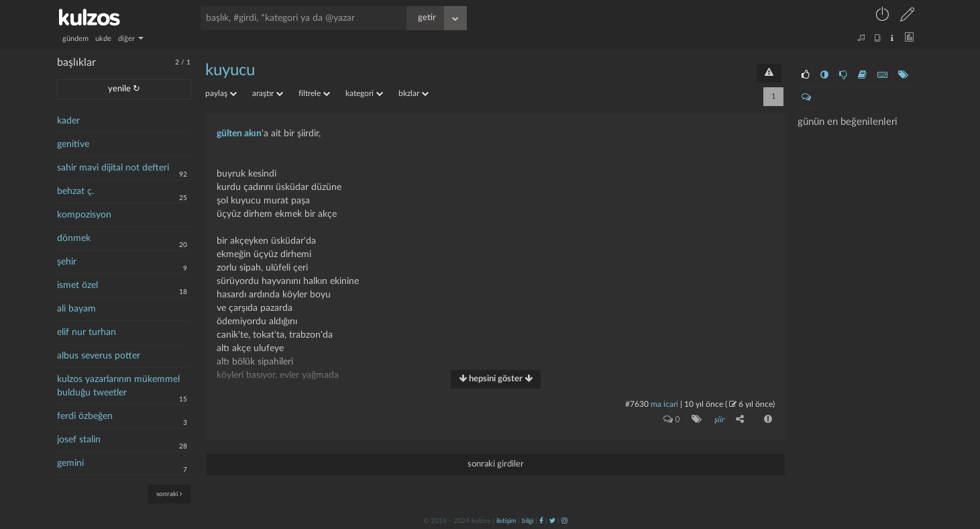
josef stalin (79, 440)
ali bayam (76, 309)
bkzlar (414, 93)
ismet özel (77, 285)
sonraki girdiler (496, 464)
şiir (719, 420)
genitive (73, 144)
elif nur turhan (87, 332)
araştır (268, 93)
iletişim (506, 520)
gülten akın (239, 134)
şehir (67, 262)
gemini (70, 463)
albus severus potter (99, 356)
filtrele (314, 93)
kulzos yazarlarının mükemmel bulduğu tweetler (118, 386)
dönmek (74, 238)
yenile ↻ (124, 89)
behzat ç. (75, 191)
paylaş (221, 93)
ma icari (664, 404)
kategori (364, 93)
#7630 (637, 404)
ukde (103, 39)
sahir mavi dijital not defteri (113, 168)
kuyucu (230, 70)
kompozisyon (84, 215)
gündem (75, 39)
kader (68, 121)
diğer (131, 39)
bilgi (528, 520)
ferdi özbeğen (85, 416)
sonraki (169, 494)
